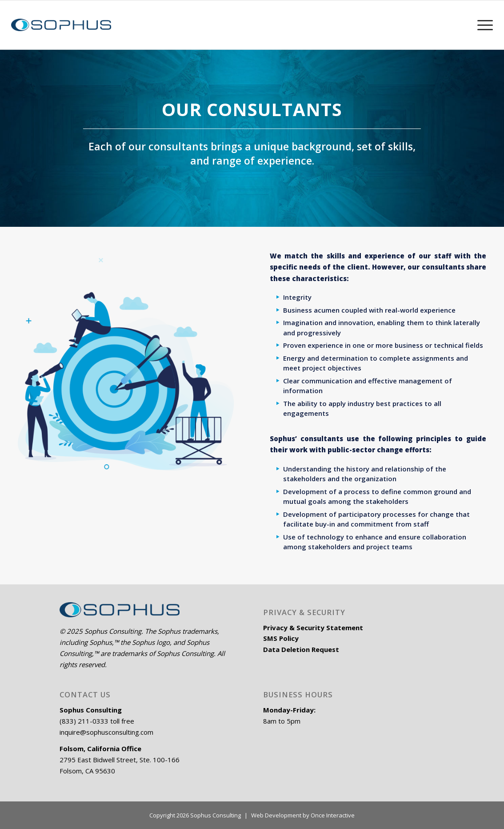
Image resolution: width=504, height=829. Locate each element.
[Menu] (482, 25)
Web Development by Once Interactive (303, 815)
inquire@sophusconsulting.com (106, 732)
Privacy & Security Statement (313, 628)
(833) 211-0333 (84, 721)
